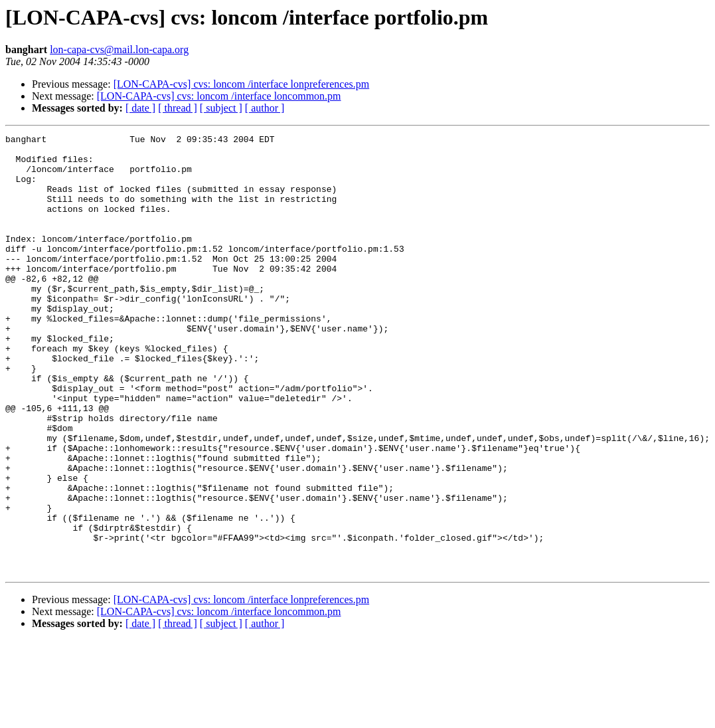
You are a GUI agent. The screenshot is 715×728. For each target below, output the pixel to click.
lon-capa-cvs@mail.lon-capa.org (119, 49)
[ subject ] (221, 108)
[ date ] (140, 108)
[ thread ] (178, 108)
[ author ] (265, 108)
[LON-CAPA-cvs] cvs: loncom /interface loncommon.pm (219, 96)
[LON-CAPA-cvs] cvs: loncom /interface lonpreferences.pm (242, 84)
